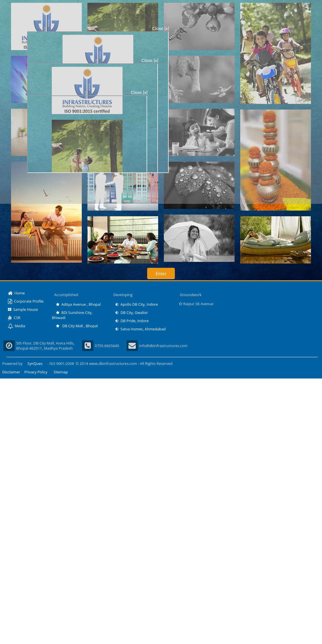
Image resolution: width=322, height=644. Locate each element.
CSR (14, 318)
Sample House (23, 309)
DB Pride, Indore (132, 321)
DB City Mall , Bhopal (77, 326)
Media (17, 326)
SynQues (35, 363)
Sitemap (61, 372)
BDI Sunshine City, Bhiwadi (72, 315)
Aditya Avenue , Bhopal (78, 304)
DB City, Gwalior (132, 313)
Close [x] (161, 28)
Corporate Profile (26, 301)
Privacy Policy (36, 372)
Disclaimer (11, 372)
